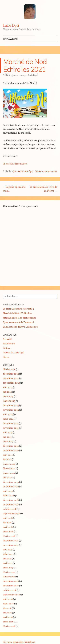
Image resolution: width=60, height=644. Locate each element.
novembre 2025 (11, 378)
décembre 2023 (11, 423)
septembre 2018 (11, 513)
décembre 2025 (11, 374)
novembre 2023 (11, 428)
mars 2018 (8, 531)
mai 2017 (7, 558)
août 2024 (8, 414)
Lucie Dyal (11, 25)
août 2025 (8, 387)
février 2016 (9, 626)
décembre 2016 (11, 581)
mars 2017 (8, 567)
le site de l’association (15, 164)
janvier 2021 (9, 473)
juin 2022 (7, 459)
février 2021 (9, 468)
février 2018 (9, 536)
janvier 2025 (9, 401)
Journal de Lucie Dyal (23, 171)
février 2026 (9, 369)
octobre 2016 (10, 590)
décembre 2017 (11, 540)
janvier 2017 (9, 576)
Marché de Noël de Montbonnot (19, 318)
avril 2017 (8, 563)
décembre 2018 (11, 500)
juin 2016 (7, 608)
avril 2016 (8, 617)
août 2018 (8, 518)
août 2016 (8, 599)
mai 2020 (7, 477)
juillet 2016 (8, 604)
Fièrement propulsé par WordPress (19, 642)
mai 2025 (7, 392)
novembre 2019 (11, 486)
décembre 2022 (11, 446)
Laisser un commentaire (46, 171)
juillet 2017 (8, 554)
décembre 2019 (11, 482)
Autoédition (9, 343)
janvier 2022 (9, 464)
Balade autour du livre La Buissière (20, 327)
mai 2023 (7, 437)
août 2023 (8, 432)
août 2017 (8, 549)
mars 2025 (8, 396)
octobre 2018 (10, 509)
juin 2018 (7, 522)
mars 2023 (8, 441)
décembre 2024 (11, 405)
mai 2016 (7, 613)
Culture (7, 348)
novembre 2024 (11, 410)
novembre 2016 (11, 585)
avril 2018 (8, 527)
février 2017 (9, 572)
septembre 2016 (11, 595)
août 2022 (8, 455)
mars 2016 (8, 622)
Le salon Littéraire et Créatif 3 (18, 309)
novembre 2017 (11, 545)
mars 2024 (8, 419)
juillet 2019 (8, 495)
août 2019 (8, 491)
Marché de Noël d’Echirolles (17, 313)
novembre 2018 (11, 504)
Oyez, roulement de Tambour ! (18, 322)
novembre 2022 (11, 450)
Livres (6, 357)
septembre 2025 (11, 383)
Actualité (8, 339)
